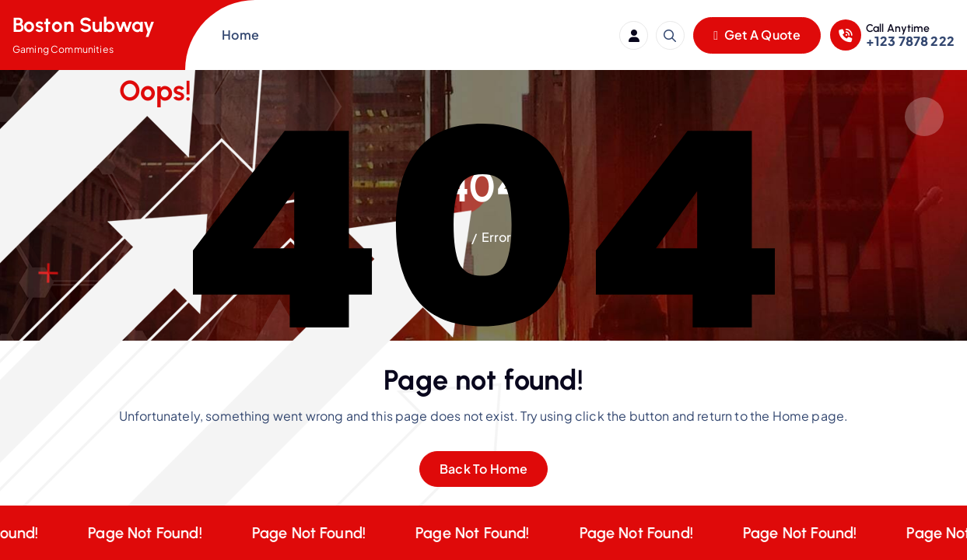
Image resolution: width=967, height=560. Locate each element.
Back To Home (484, 469)
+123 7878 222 (910, 41)
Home (240, 35)
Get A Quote (757, 35)
